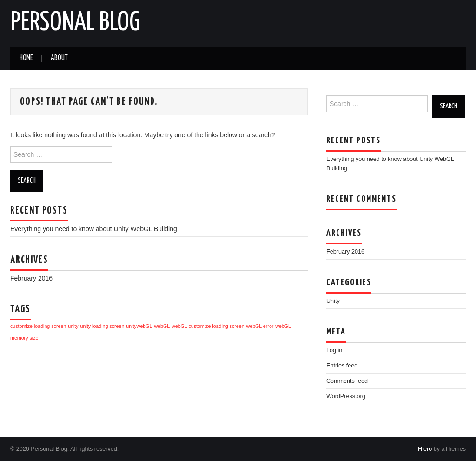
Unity (333, 301)
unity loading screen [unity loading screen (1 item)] (102, 326)
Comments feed (347, 381)
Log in (334, 350)
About (59, 58)
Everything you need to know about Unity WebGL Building (94, 229)
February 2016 (31, 278)
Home (26, 58)
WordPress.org (346, 396)
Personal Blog (75, 23)
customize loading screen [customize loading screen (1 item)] (38, 326)
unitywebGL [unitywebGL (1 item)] (139, 326)
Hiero (425, 449)
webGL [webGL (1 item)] (162, 326)
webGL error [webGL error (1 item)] (260, 326)
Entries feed (342, 366)
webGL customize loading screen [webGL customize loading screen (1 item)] (208, 326)
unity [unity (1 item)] (73, 326)
